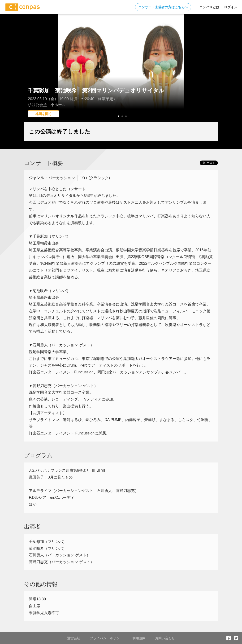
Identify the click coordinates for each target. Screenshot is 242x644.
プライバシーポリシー (106, 638)
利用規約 (139, 638)
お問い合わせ (165, 638)
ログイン (231, 7)
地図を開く (43, 114)
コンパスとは (209, 7)
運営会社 (74, 638)
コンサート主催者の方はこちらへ (163, 7)
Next (212, 77)
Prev (30, 77)
